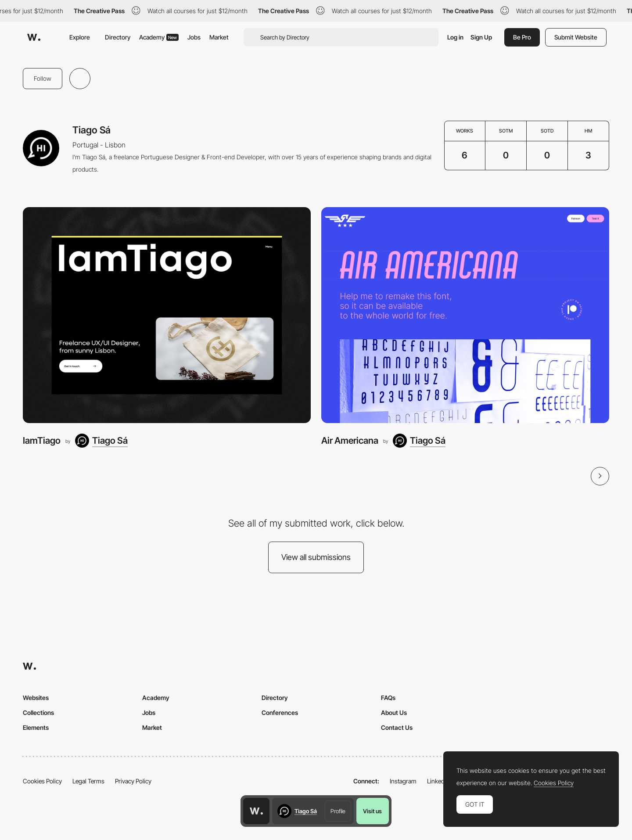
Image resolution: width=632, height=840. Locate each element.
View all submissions (316, 557)
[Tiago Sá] (101, 441)
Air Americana (350, 440)
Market (219, 37)
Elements (36, 727)
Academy (159, 37)
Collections (38, 713)
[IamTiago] (167, 315)
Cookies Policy (42, 781)
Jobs (194, 37)
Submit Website (576, 37)
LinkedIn (438, 781)
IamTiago (42, 440)
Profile (338, 811)
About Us (394, 713)
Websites (36, 698)
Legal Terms (88, 781)
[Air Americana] (465, 315)
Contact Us (397, 727)
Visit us (372, 811)
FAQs (388, 698)
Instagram (403, 781)
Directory (118, 37)
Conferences (280, 713)
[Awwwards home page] (256, 811)
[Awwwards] (34, 37)
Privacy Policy (133, 781)
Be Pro (522, 37)
